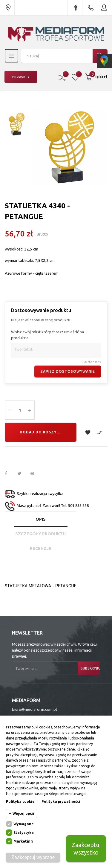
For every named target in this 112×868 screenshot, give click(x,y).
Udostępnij (9, 474)
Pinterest (35, 474)
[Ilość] (20, 410)
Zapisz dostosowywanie (68, 371)
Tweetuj (22, 474)
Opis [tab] (41, 519)
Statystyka (24, 833)
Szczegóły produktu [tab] (40, 534)
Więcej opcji (23, 813)
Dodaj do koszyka (41, 432)
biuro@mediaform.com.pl (34, 709)
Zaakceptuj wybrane (33, 857)
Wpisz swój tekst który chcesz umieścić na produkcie (47, 335)
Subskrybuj (90, 668)
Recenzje (41, 548)
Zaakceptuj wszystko (86, 849)
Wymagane (24, 824)
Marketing (23, 841)
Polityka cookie (20, 801)
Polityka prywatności (61, 801)
